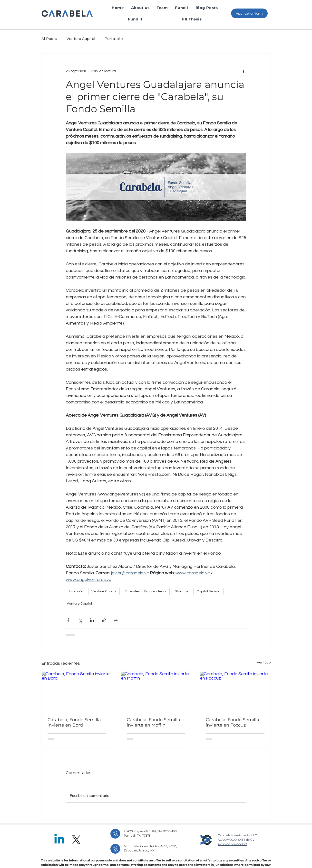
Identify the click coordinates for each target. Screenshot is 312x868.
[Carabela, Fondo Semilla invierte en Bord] (77, 691)
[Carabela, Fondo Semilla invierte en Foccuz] (235, 691)
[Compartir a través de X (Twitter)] (80, 620)
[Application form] (249, 13)
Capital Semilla (208, 591)
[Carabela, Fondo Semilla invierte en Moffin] (156, 691)
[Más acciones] (243, 71)
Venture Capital (81, 39)
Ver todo (264, 663)
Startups (181, 591)
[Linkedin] (59, 840)
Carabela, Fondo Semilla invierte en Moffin (153, 722)
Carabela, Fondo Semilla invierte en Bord (74, 722)
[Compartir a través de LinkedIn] (92, 620)
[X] (76, 840)
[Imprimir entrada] (116, 620)
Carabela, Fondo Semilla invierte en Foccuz (232, 722)
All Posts (49, 39)
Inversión (76, 591)
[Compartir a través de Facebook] (68, 620)
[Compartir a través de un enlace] (104, 620)
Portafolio (114, 39)
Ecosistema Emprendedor (146, 591)
